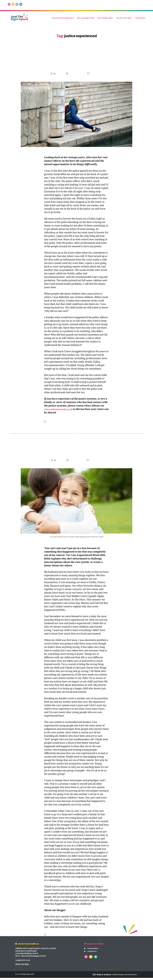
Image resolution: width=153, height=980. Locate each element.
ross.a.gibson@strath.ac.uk (61, 411)
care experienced (55, 422)
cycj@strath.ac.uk (23, 962)
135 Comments (97, 462)
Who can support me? (86, 19)
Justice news (140, 19)
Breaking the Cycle (76, 454)
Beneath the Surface (76, 66)
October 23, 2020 (76, 462)
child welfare (68, 422)
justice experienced (96, 422)
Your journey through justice (63, 19)
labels (50, 425)
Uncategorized (76, 58)
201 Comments (97, 75)
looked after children (62, 425)
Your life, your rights (124, 19)
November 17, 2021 (76, 75)
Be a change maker (105, 19)
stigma (82, 425)
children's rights (81, 422)
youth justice (91, 425)
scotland (75, 425)
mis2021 (58, 75)
